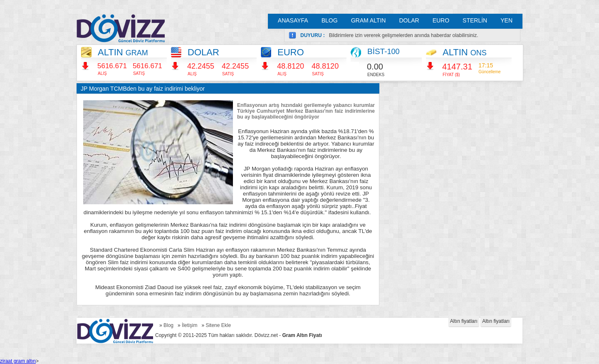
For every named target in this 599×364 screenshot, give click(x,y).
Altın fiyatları (464, 321)
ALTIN (123, 52)
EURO (441, 20)
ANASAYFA (293, 20)
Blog (168, 325)
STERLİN (475, 20)
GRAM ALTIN (369, 20)
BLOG (330, 20)
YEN (506, 20)
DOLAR (409, 20)
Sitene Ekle (218, 325)
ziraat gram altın (18, 361)
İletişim (189, 325)
